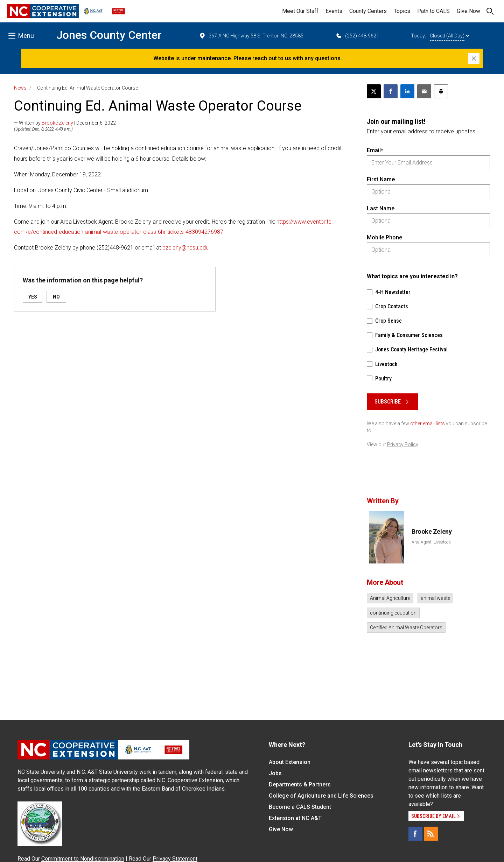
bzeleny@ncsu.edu (185, 248)
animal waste (435, 598)
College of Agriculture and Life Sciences (321, 796)
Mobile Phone (384, 237)
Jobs (275, 773)
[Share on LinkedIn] (407, 91)
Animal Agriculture (390, 598)
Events (334, 11)
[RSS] (431, 834)
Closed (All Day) (450, 36)
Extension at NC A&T (295, 818)
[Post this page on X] (374, 91)
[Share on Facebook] (391, 91)
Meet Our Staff (300, 11)
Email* (375, 150)
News (20, 88)
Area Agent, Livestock (431, 542)
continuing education (393, 613)
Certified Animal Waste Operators (406, 628)
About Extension (290, 762)
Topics (402, 11)
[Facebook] (415, 834)
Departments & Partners (300, 784)
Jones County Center (109, 35)
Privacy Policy (403, 444)
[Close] (474, 58)
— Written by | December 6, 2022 (65, 123)
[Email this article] (424, 91)
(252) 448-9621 (357, 36)
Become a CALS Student (300, 807)
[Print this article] (441, 91)
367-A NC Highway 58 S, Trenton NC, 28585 (251, 36)
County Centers (368, 11)
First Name (381, 179)
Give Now (468, 11)
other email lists (428, 423)
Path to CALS (433, 11)
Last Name (381, 208)
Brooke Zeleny (57, 123)
